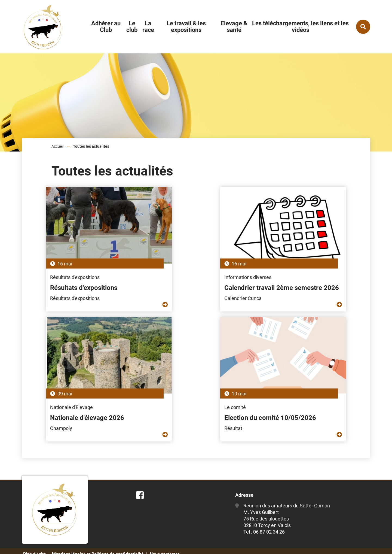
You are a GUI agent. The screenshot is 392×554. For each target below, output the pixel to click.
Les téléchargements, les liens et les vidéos (300, 27)
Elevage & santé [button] (234, 27)
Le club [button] (132, 27)
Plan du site (35, 545)
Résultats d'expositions (62, 279)
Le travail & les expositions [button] (186, 27)
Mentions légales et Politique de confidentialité (98, 545)
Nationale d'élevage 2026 (298, 279)
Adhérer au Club (106, 27)
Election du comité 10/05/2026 (190, 409)
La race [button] (148, 27)
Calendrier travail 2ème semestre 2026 (193, 283)
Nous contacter (165, 545)
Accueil (57, 146)
